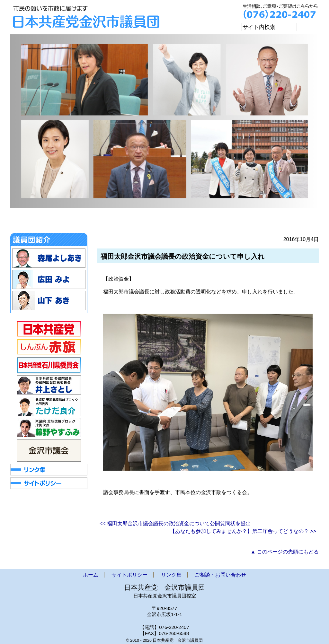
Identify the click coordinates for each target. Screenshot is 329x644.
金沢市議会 (108, 222)
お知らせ (64, 222)
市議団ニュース (156, 222)
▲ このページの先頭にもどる (285, 552)
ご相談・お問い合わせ (288, 222)
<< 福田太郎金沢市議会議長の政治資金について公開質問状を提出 (175, 524)
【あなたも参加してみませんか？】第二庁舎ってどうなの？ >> (243, 531)
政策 (199, 222)
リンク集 (171, 575)
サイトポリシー (129, 575)
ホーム (27, 222)
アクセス (237, 222)
